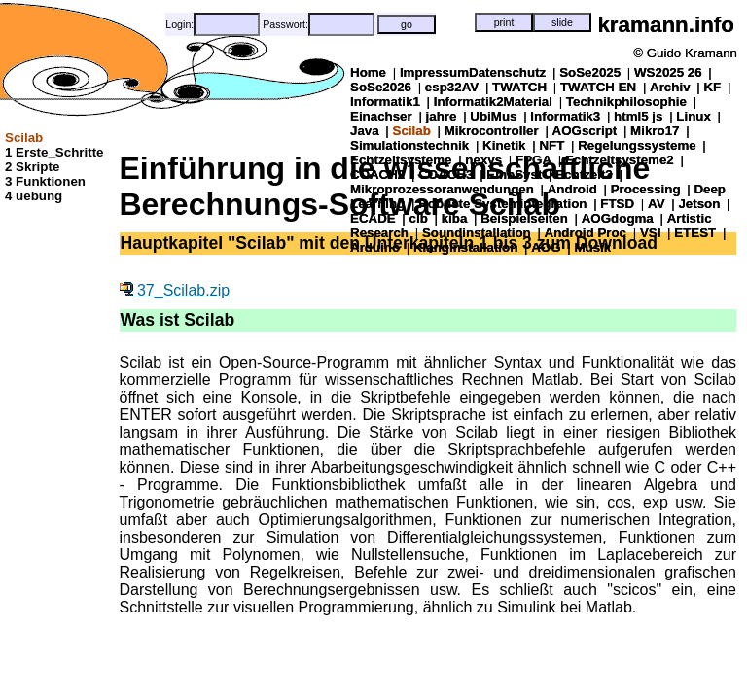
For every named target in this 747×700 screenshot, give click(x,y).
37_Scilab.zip (175, 290)
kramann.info (666, 25)
